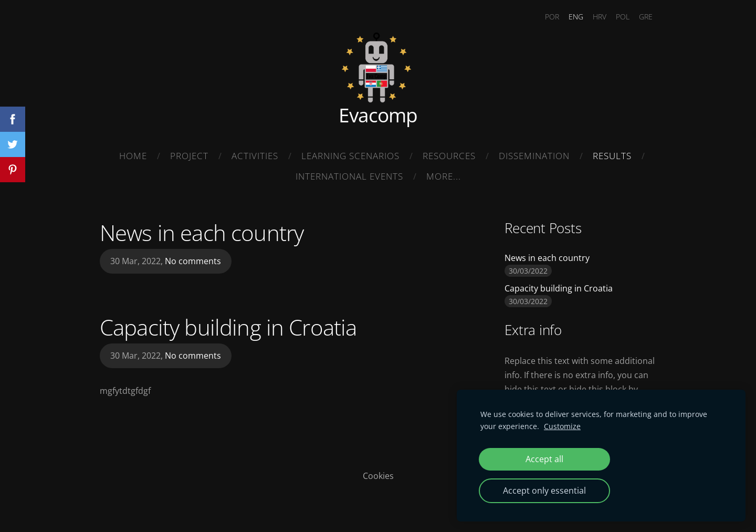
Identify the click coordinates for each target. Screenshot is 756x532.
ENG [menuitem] (576, 17)
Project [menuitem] (189, 156)
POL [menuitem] (623, 17)
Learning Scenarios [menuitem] (350, 156)
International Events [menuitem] (349, 176)
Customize (562, 426)
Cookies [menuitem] (378, 476)
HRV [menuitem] (600, 17)
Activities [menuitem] (255, 156)
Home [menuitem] (133, 156)
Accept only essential (544, 491)
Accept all (544, 459)
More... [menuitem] (444, 176)
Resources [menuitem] (449, 156)
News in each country (202, 232)
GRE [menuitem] (646, 17)
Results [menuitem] (612, 156)
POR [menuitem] (552, 17)
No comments (193, 261)
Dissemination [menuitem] (534, 156)
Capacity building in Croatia (228, 327)
